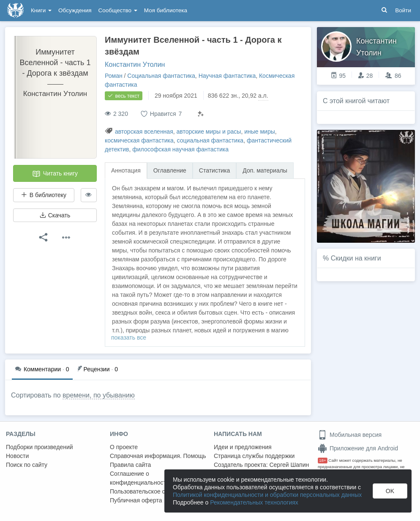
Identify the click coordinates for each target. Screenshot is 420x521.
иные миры (260, 132)
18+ (323, 460)
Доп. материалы (265, 170)
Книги (41, 10)
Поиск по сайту (27, 465)
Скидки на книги (356, 258)
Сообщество (118, 10)
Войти (403, 10)
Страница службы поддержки (254, 456)
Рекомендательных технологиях (254, 502)
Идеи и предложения (243, 447)
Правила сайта (130, 465)
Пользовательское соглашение (153, 491)
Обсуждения (75, 10)
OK (390, 491)
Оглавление (170, 170)
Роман (114, 76)
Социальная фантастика (161, 76)
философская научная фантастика (180, 149)
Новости (17, 456)
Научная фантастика (227, 76)
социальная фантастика (210, 140)
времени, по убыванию (99, 395)
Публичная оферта (136, 500)
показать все (129, 337)
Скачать (55, 215)
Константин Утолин (135, 64)
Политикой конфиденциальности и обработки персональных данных (267, 495)
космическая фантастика (139, 140)
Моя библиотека (166, 10)
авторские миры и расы (209, 132)
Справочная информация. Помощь (158, 456)
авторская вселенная (144, 132)
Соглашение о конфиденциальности (140, 478)
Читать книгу (55, 174)
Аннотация (126, 170)
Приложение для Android (358, 448)
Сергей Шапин (289, 465)
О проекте (124, 447)
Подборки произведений (40, 447)
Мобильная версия (350, 435)
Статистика (215, 170)
